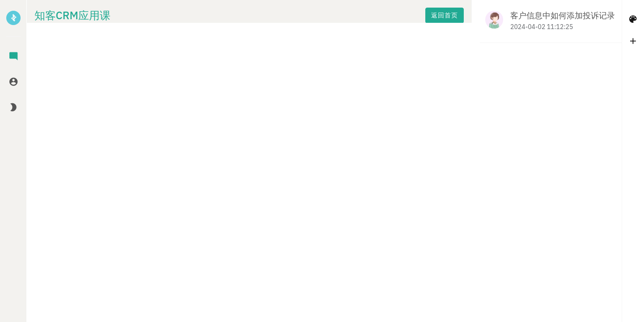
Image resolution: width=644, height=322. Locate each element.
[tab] (13, 57)
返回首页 (175, 18)
